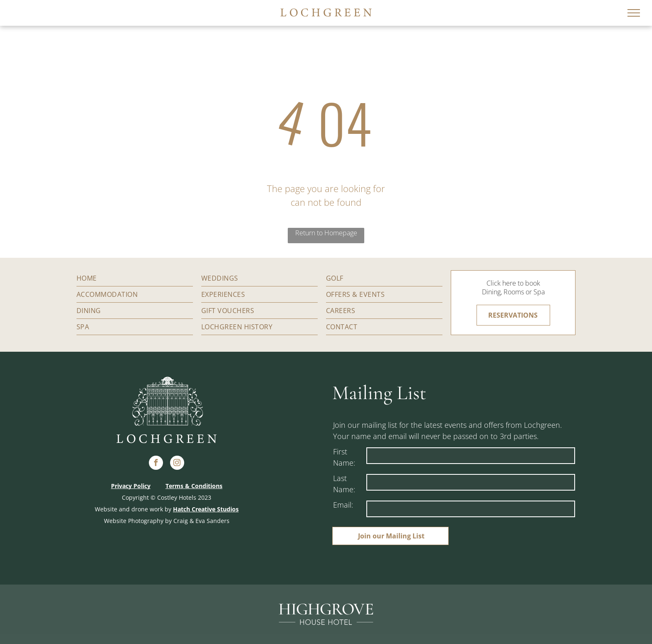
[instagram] (177, 464)
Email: (343, 505)
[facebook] (156, 464)
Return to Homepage (326, 233)
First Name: (344, 457)
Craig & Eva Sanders (201, 521)
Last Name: (344, 484)
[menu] (634, 13)
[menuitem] (135, 278)
